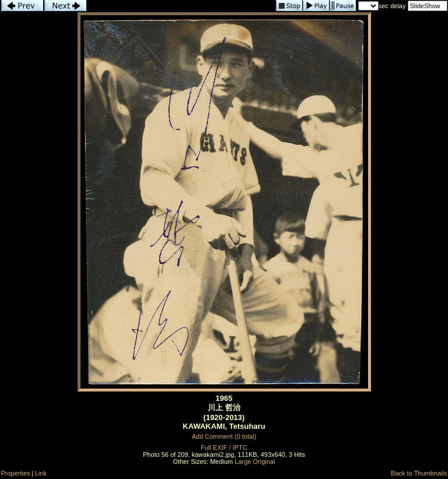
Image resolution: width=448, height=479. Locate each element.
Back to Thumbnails (419, 473)
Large (243, 461)
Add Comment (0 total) (224, 436)
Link (41, 473)
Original (264, 461)
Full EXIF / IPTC (224, 447)
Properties (16, 473)
